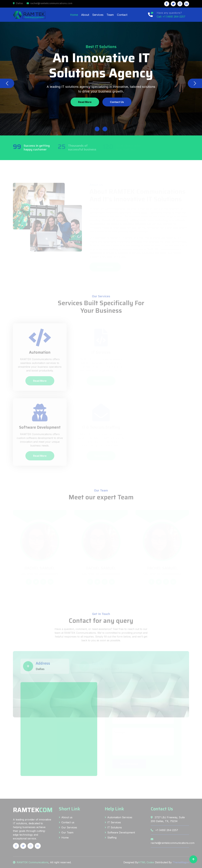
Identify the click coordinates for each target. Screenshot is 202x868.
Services (98, 15)
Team (110, 15)
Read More (85, 102)
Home (74, 15)
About (85, 15)
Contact (122, 15)
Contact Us (117, 102)
